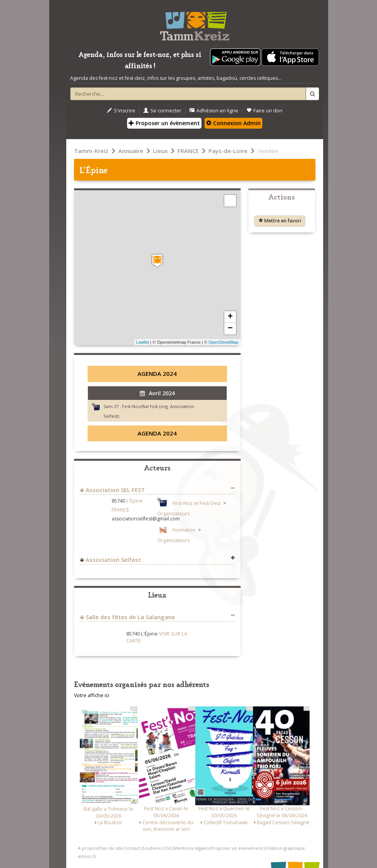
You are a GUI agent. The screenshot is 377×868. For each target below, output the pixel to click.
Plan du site (111, 848)
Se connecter (162, 111)
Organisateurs (174, 514)
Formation (184, 530)
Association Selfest (113, 560)
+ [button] (230, 317)
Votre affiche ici (92, 695)
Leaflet (143, 342)
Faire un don (264, 111)
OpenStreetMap (224, 342)
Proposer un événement (237, 848)
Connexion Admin (233, 123)
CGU (167, 848)
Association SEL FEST (115, 490)
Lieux (160, 151)
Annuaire (131, 151)
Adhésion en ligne (214, 111)
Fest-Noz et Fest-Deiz (197, 503)
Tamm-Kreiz (91, 151)
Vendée (268, 151)
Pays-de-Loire (228, 151)
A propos (88, 848)
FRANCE (188, 151)
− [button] (230, 329)
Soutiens (151, 848)
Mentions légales (191, 848)
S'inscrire (121, 111)
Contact (133, 848)
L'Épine (135, 501)
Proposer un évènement (164, 123)
